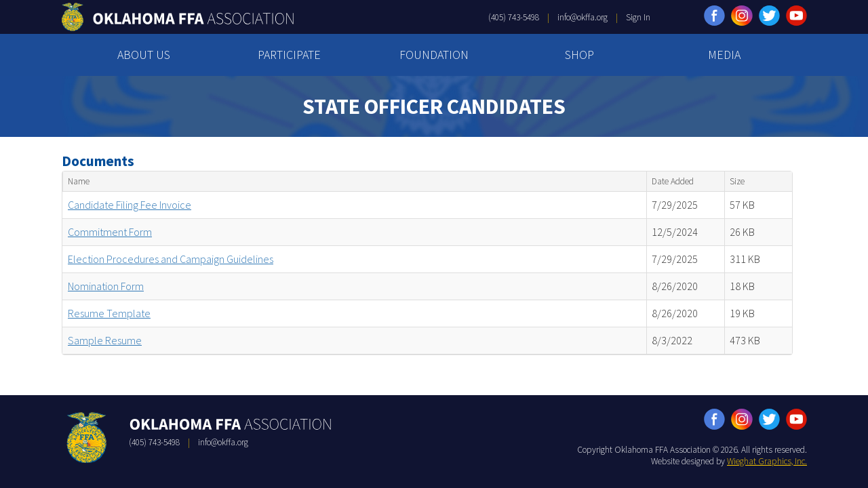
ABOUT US (144, 55)
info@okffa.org (583, 17)
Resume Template (109, 313)
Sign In (638, 17)
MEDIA (724, 55)
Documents (98, 161)
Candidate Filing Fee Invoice (130, 205)
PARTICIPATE (289, 55)
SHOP (579, 55)
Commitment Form (110, 232)
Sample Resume (105, 340)
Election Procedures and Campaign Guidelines (171, 259)
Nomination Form (106, 286)
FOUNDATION (434, 55)
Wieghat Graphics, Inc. (767, 461)
